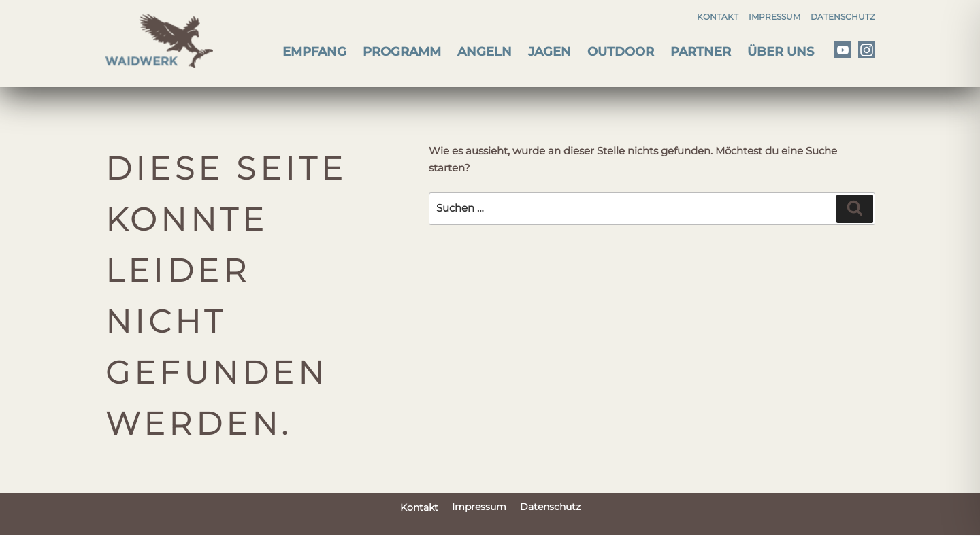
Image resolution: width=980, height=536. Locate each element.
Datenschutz (843, 17)
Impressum (774, 17)
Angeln (485, 52)
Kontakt (718, 17)
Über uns (781, 52)
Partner (701, 52)
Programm (402, 52)
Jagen (550, 52)
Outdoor (621, 52)
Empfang (314, 52)
